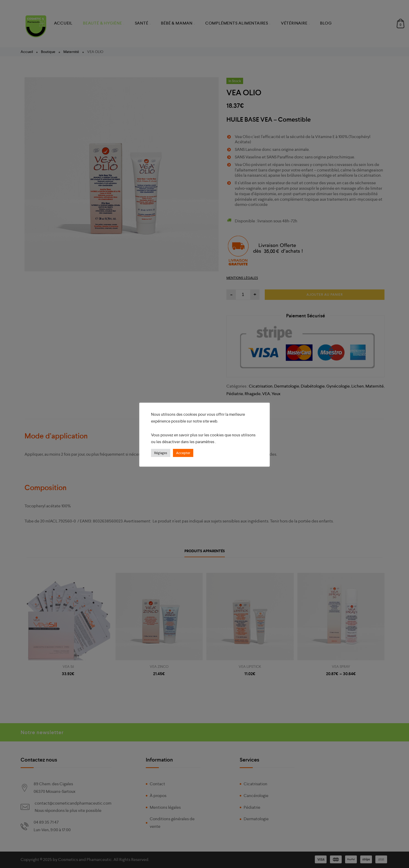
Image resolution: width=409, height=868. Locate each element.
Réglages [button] (161, 453)
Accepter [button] (183, 453)
